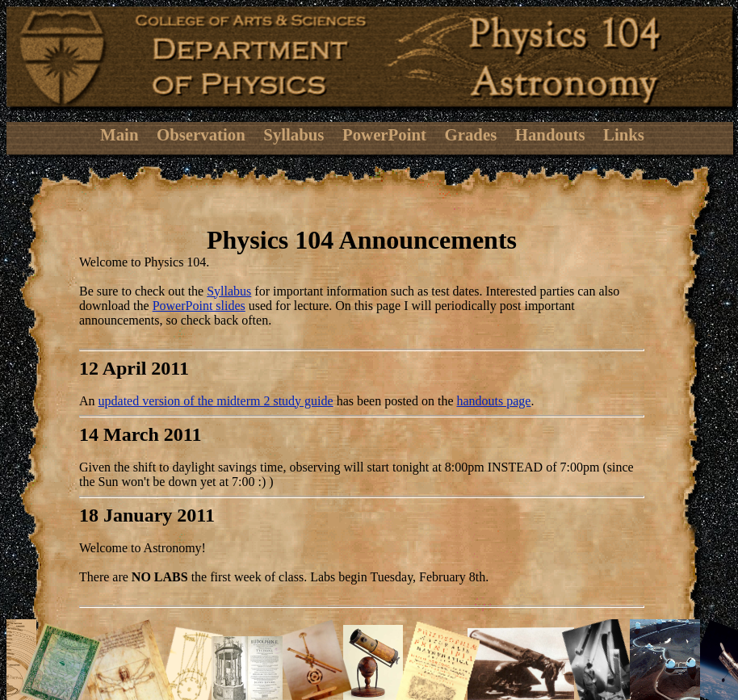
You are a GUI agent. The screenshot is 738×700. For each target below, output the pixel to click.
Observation (201, 134)
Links (624, 134)
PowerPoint (384, 134)
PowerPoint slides (199, 306)
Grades (471, 134)
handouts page (493, 401)
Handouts (550, 134)
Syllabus (294, 134)
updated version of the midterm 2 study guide (216, 401)
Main (119, 134)
